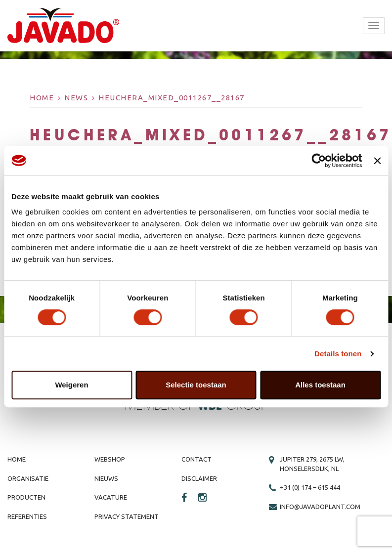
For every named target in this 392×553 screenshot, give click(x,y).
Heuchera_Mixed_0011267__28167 (172, 98)
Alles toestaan (320, 385)
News (76, 98)
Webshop (110, 459)
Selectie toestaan (196, 385)
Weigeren (71, 385)
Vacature (111, 497)
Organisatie (28, 478)
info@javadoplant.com (320, 507)
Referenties (27, 516)
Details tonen (338, 354)
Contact (196, 459)
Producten (26, 497)
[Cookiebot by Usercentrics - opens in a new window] (319, 161)
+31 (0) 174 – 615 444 (310, 487)
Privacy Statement (127, 516)
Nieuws (106, 478)
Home (42, 98)
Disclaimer (199, 478)
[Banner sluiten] (377, 161)
